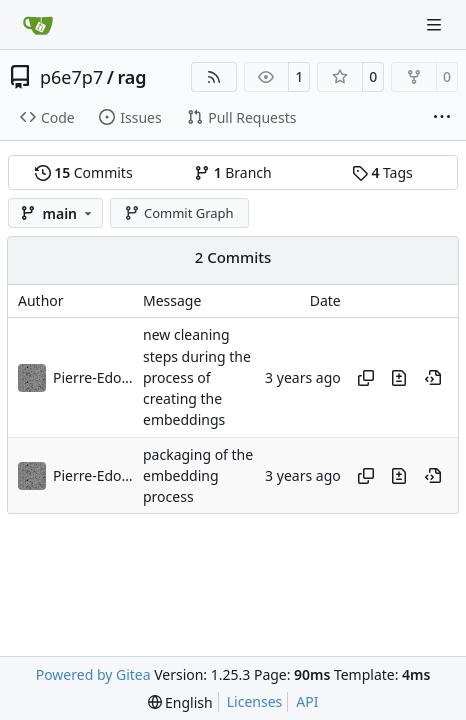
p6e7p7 (71, 77)
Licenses (255, 701)
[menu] (180, 702)
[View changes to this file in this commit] (399, 378)
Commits (84, 172)
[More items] (442, 118)
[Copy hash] (366, 378)
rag (131, 77)
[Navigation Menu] (436, 24)
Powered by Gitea (93, 674)
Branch (233, 172)
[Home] (38, 25)
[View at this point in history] (433, 378)
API (307, 701)
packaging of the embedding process (198, 476)
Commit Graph (178, 213)
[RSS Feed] (214, 77)
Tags (382, 172)
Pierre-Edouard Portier (93, 377)
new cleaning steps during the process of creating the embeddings (197, 378)
